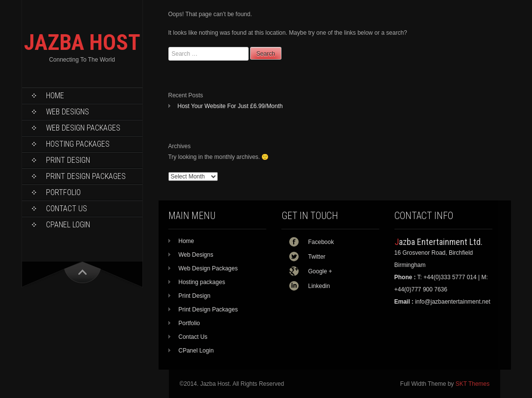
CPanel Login (68, 225)
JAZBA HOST (82, 42)
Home (55, 96)
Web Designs (68, 112)
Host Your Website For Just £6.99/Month (230, 106)
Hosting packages (78, 144)
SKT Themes (473, 384)
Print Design (68, 160)
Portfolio (63, 192)
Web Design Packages (83, 128)
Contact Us (67, 209)
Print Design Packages (86, 176)
